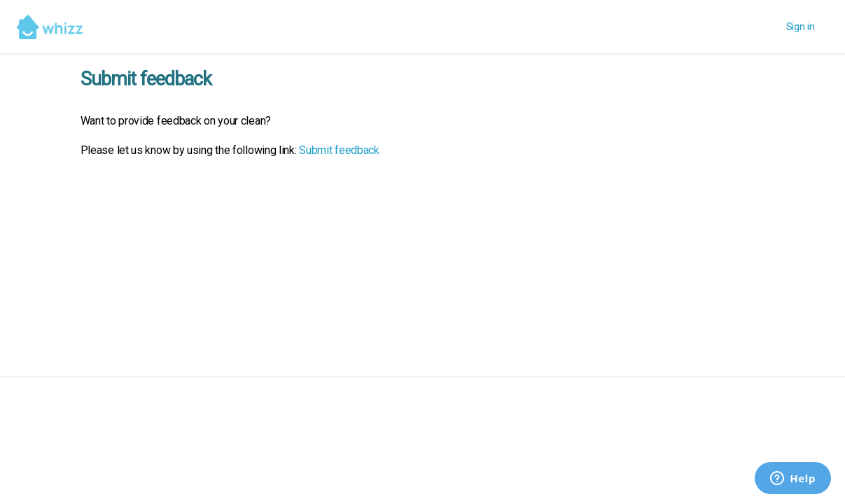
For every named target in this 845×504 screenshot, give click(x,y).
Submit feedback (339, 150)
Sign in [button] (801, 27)
